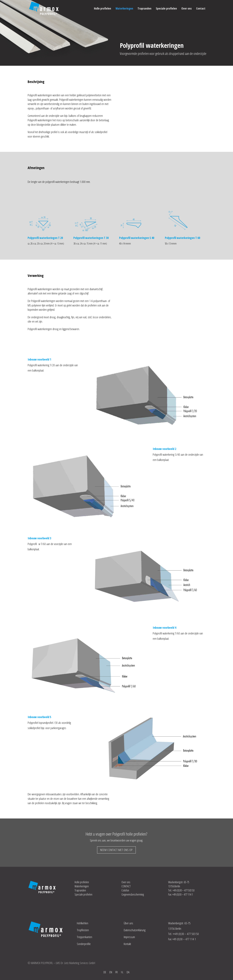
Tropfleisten (83, 930)
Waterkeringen (124, 9)
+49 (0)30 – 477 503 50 (186, 934)
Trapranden (144, 9)
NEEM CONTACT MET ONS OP (116, 850)
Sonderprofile (84, 944)
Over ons (187, 9)
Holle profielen (103, 9)
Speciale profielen (166, 9)
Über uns (128, 923)
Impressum (129, 937)
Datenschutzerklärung (135, 930)
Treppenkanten (84, 937)
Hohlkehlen (83, 923)
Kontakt (127, 944)
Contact (201, 9)
